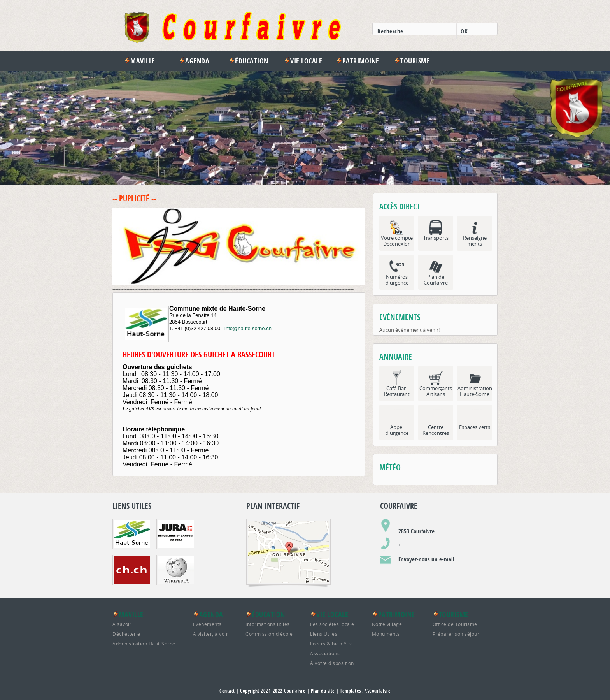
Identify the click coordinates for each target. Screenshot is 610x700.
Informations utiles (268, 624)
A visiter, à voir (211, 634)
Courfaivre (295, 691)
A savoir (122, 624)
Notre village (387, 624)
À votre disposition (332, 663)
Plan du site (323, 691)
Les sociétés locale (332, 624)
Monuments (386, 634)
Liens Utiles (324, 634)
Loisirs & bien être (332, 644)
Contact (227, 691)
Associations (325, 653)
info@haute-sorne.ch (248, 328)
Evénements (207, 624)
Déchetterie (126, 634)
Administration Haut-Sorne (144, 644)
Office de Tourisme (455, 624)
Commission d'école (269, 634)
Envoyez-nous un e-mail (426, 559)
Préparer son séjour (456, 634)
